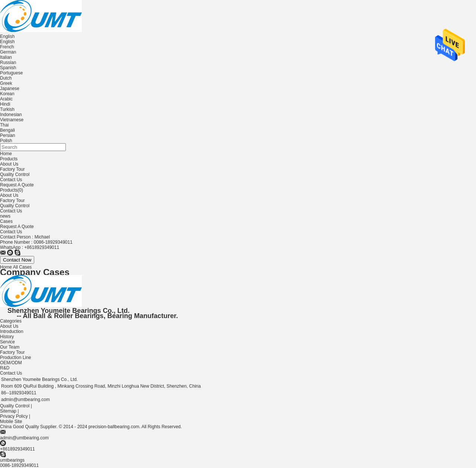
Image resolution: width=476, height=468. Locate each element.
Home (6, 154)
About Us (9, 164)
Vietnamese (12, 120)
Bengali (7, 130)
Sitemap (8, 411)
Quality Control (15, 174)
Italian (6, 57)
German (8, 52)
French (7, 47)
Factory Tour (12, 169)
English (7, 42)
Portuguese (11, 73)
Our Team (10, 347)
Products (9, 159)
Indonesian (11, 115)
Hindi (5, 104)
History (7, 337)
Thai (4, 125)
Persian (8, 135)
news (5, 216)
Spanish (8, 68)
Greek (6, 83)
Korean (7, 94)
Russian (8, 62)
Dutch (6, 78)
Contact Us (11, 180)
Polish (6, 141)
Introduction (12, 331)
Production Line (15, 358)
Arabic (6, 99)
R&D (5, 368)
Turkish (7, 109)
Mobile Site (11, 421)
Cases (6, 221)
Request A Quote (17, 185)
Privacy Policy (14, 416)
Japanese (10, 89)
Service (7, 342)
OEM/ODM (11, 363)
